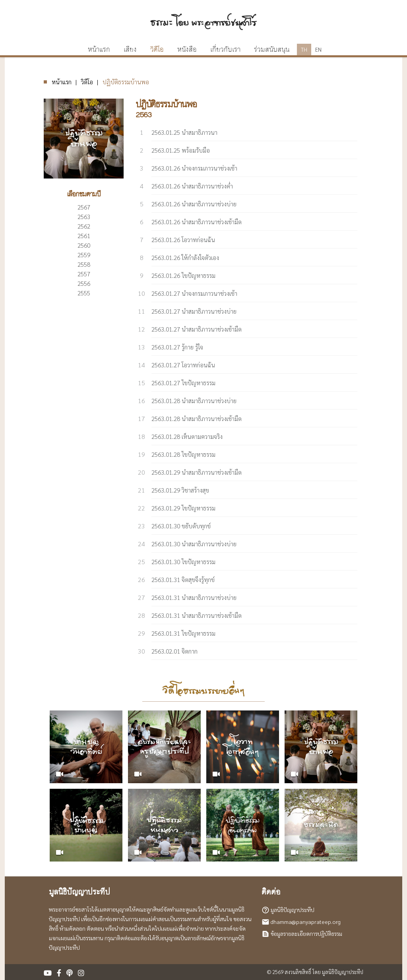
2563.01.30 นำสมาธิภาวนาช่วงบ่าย (194, 544)
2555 (84, 293)
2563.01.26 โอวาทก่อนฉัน (183, 240)
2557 (84, 274)
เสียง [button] (130, 50)
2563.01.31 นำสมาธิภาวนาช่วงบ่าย (194, 597)
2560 (84, 245)
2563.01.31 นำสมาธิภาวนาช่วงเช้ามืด (197, 615)
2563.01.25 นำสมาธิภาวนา (184, 132)
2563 (84, 216)
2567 (84, 207)
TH (304, 49)
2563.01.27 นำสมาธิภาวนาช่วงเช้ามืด (197, 329)
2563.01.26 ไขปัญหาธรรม (183, 275)
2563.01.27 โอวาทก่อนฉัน (183, 365)
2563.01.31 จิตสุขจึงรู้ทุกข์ (183, 579)
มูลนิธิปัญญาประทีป (293, 910)
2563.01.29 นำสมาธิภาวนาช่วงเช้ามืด (197, 472)
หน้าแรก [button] (99, 50)
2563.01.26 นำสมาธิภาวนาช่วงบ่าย (194, 204)
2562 (84, 226)
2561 (84, 236)
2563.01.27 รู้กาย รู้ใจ (177, 347)
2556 (84, 283)
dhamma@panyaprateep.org (306, 922)
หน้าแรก (62, 82)
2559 (84, 255)
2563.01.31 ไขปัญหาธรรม (183, 633)
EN (318, 49)
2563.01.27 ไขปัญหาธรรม (183, 383)
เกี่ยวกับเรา (225, 50)
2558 (84, 264)
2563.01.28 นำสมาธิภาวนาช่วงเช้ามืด (197, 418)
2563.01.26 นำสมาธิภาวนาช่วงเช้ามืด (197, 222)
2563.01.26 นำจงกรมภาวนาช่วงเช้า (194, 168)
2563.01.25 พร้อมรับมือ (181, 150)
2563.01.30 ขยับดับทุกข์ (181, 526)
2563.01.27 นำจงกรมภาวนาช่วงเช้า (194, 293)
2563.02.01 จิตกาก (174, 651)
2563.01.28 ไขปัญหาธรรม (183, 454)
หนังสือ (187, 50)
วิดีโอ (157, 50)
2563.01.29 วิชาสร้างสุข (180, 490)
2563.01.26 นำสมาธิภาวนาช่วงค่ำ (192, 186)
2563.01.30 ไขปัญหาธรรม (183, 562)
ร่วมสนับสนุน (272, 50)
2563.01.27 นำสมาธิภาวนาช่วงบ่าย (194, 311)
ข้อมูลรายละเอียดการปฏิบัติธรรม (306, 933)
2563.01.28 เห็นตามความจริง (187, 436)
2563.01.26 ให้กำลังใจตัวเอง (185, 257)
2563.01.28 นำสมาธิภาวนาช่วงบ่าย (194, 401)
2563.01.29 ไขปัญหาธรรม (183, 508)
